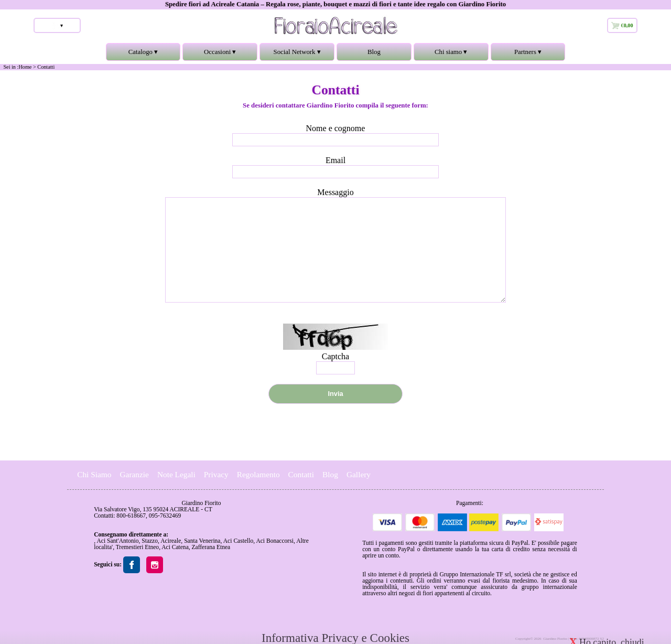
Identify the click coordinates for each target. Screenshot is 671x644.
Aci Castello (238, 541)
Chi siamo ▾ (451, 55)
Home (25, 67)
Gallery (359, 474)
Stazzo (150, 541)
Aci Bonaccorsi (274, 541)
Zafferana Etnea (211, 547)
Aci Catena (175, 547)
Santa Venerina (202, 541)
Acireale (171, 541)
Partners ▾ (528, 55)
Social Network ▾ (297, 55)
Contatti (301, 474)
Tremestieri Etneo (137, 547)
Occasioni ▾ (220, 55)
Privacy (216, 474)
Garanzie (134, 474)
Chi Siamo (94, 474)
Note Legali (176, 474)
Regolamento (258, 474)
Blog (374, 52)
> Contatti (44, 67)
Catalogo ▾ (143, 55)
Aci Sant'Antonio (117, 541)
